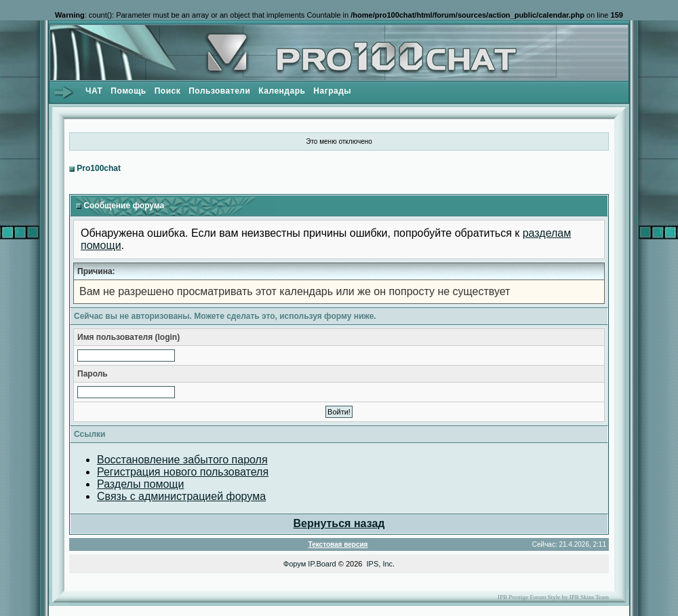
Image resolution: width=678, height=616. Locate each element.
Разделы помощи (140, 484)
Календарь (282, 91)
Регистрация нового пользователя (183, 472)
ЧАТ (94, 91)
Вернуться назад (339, 523)
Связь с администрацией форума (181, 496)
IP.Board (322, 564)
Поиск (168, 91)
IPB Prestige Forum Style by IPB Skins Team (553, 597)
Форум (295, 564)
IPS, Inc (380, 564)
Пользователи (219, 91)
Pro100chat (99, 168)
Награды (332, 91)
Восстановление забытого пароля (182, 460)
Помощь (128, 91)
